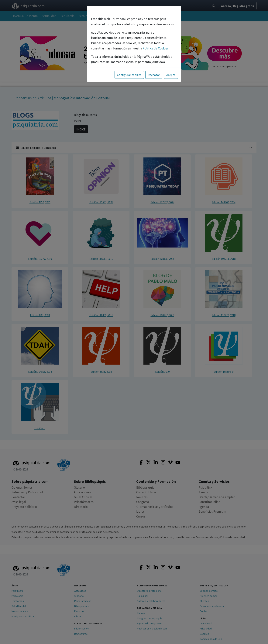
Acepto (171, 75)
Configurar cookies (129, 75)
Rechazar (154, 75)
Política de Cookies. (156, 48)
